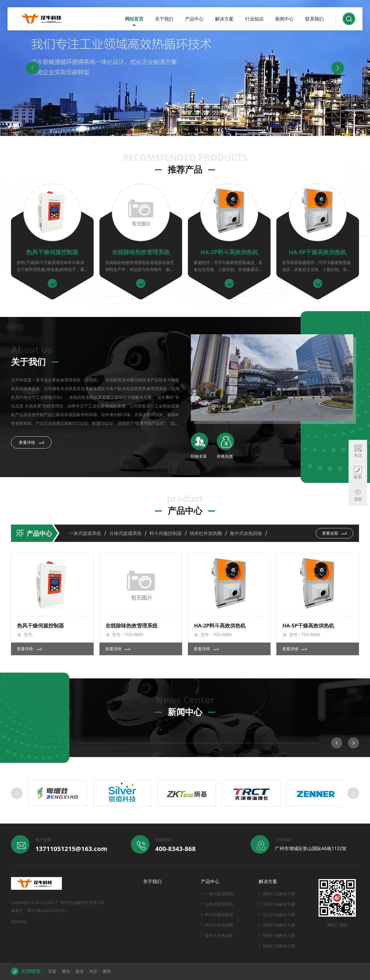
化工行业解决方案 (277, 915)
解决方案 (224, 19)
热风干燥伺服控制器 (52, 252)
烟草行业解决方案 (277, 925)
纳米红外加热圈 (206, 533)
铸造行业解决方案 (277, 946)
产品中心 (194, 19)
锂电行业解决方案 (277, 935)
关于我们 (164, 19)
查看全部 (334, 533)
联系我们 (314, 19)
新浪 (79, 971)
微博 (107, 971)
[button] (181, 127)
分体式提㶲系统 (125, 533)
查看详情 (32, 442)
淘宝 (93, 971)
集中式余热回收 (246, 533)
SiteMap (19, 921)
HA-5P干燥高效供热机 (318, 252)
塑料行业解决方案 (277, 894)
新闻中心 (284, 19)
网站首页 (134, 19)
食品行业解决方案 (277, 904)
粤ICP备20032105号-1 (48, 910)
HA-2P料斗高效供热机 (229, 252)
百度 (52, 971)
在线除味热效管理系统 (141, 252)
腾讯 (66, 971)
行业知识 (254, 19)
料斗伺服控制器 (166, 533)
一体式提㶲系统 (85, 533)
